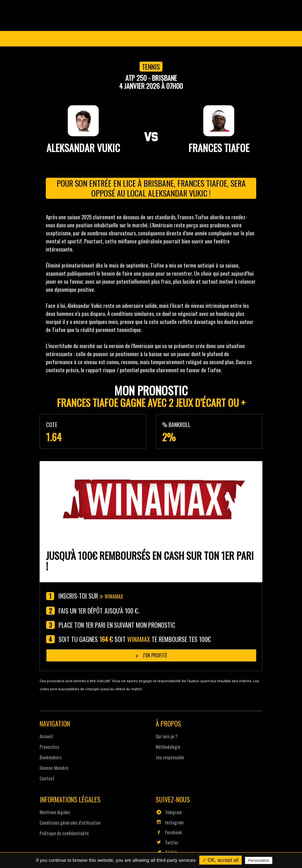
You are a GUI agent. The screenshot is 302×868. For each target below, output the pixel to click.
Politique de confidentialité (64, 832)
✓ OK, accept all (220, 860)
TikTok (166, 852)
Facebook (169, 831)
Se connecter (240, 39)
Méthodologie (168, 746)
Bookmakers (51, 757)
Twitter (167, 841)
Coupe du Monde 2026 (83, 55)
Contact (47, 778)
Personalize (259, 860)
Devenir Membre (216, 55)
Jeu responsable (170, 757)
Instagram (170, 821)
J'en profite (151, 654)
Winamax (117, 596)
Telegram (169, 811)
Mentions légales (55, 811)
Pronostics (169, 55)
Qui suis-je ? (167, 735)
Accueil (46, 735)
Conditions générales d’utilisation (70, 822)
